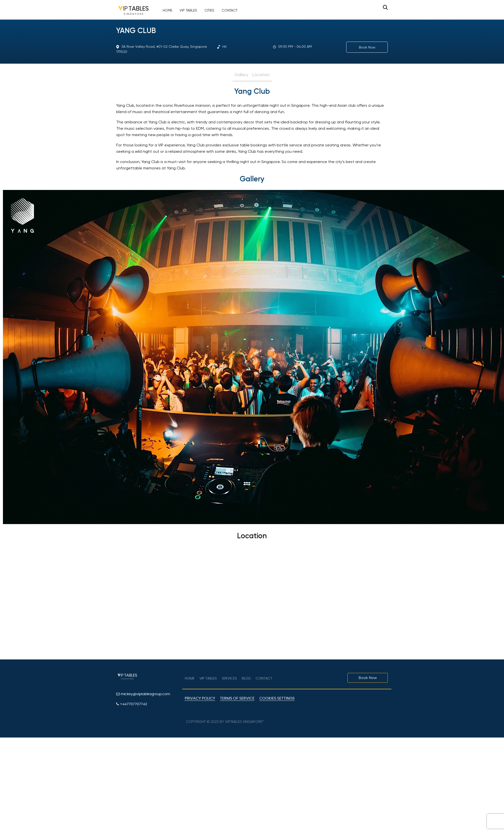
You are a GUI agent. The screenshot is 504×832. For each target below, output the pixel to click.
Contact (230, 10)
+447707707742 (132, 704)
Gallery (241, 75)
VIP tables (208, 679)
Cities (209, 10)
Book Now (367, 47)
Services (229, 679)
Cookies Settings (277, 698)
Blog (246, 679)
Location (261, 75)
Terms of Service (237, 698)
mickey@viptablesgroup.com (143, 694)
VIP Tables (188, 10)
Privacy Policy (200, 698)
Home (167, 10)
